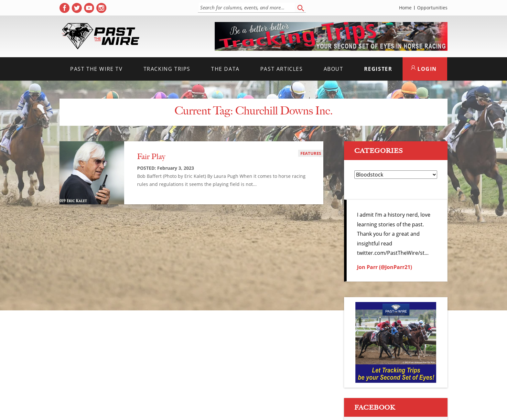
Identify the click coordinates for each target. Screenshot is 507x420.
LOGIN (424, 69)
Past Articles (282, 69)
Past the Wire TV (97, 69)
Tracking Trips (167, 69)
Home (405, 8)
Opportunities (432, 8)
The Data (225, 69)
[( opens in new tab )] (65, 8)
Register (378, 69)
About (334, 69)
